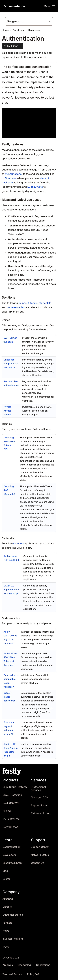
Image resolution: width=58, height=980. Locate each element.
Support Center (40, 847)
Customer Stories (13, 915)
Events (6, 879)
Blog (5, 871)
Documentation (12, 847)
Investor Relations (13, 939)
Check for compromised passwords (11, 363)
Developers (9, 855)
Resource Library (12, 863)
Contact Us (38, 863)
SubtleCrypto (35, 187)
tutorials (33, 303)
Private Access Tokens (7, 411)
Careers (7, 907)
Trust (5, 947)
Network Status (40, 855)
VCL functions (13, 174)
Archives (8, 965)
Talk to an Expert (41, 813)
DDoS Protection (12, 795)
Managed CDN (40, 797)
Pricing (7, 811)
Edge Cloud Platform (15, 787)
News (6, 931)
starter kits (45, 303)
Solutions (18, 30)
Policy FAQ (33, 974)
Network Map (10, 827)
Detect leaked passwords (10, 697)
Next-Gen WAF (11, 803)
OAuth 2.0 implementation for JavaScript (12, 589)
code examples (16, 307)
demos (23, 303)
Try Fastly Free (11, 819)
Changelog (24, 965)
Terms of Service (12, 974)
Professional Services (38, 789)
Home (5, 30)
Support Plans (39, 805)
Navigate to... (15, 21)
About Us (8, 899)
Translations (43, 965)
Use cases (34, 30)
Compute (10, 178)
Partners (7, 923)
